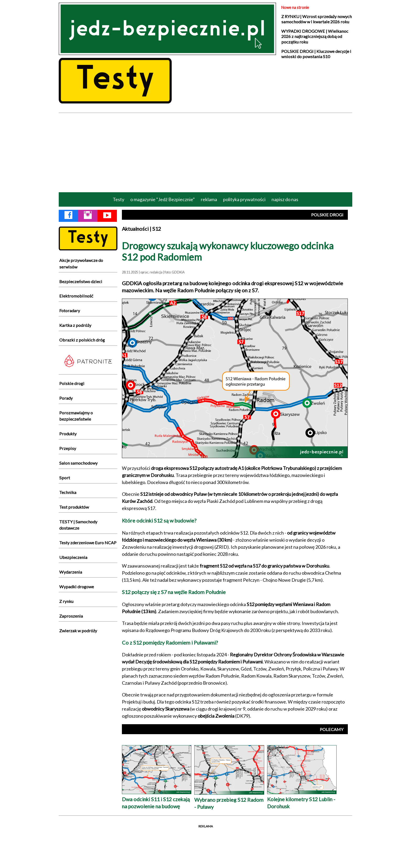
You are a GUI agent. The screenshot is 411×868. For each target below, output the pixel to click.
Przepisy (68, 448)
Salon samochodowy (78, 463)
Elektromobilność (76, 296)
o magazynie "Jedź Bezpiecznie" (163, 199)
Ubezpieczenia (73, 557)
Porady (66, 398)
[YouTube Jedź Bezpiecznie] (107, 216)
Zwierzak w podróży (78, 631)
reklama (209, 199)
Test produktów (74, 507)
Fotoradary (70, 311)
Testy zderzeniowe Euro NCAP (88, 543)
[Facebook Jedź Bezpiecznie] (68, 216)
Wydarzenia (71, 572)
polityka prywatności (244, 199)
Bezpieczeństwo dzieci (81, 281)
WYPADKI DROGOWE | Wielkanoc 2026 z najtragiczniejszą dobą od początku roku (315, 36)
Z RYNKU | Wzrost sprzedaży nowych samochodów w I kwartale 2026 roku (317, 19)
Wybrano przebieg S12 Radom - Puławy (229, 800)
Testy (118, 199)
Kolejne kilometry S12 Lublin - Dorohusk (302, 799)
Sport (65, 478)
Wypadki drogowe (77, 587)
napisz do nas (285, 199)
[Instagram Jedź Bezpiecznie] (88, 216)
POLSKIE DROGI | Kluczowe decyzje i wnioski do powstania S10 (316, 54)
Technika (68, 492)
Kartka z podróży (75, 325)
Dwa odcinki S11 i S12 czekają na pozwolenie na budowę (157, 799)
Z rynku (66, 601)
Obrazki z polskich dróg (82, 340)
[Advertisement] (206, 152)
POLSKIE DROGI (327, 215)
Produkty (68, 434)
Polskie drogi (72, 383)
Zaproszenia (71, 616)
